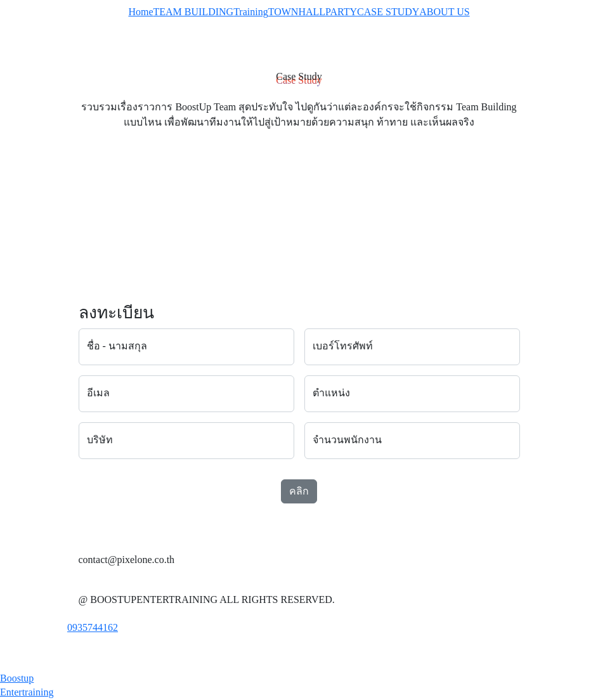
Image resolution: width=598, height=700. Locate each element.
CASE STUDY (388, 12)
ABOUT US (444, 12)
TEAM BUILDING (194, 12)
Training (251, 12)
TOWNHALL (297, 12)
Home (140, 12)
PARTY (341, 12)
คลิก (299, 491)
